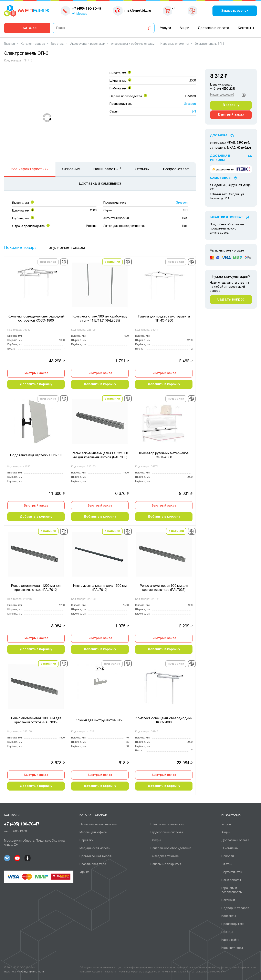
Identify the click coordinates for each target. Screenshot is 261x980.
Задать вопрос (231, 300)
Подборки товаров (235, 908)
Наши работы (231, 880)
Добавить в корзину (36, 384)
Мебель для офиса (93, 832)
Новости (228, 856)
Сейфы (156, 840)
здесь (224, 233)
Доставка (219, 136)
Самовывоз (220, 178)
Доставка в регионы (220, 158)
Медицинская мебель (95, 848)
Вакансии (228, 900)
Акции (184, 28)
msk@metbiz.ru (138, 11)
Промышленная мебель (96, 856)
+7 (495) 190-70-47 (22, 824)
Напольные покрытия (166, 864)
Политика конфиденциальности (24, 972)
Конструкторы (232, 948)
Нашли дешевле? (222, 95)
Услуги (165, 28)
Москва (82, 14)
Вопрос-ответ (176, 169)
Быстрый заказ (36, 373)
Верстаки (86, 840)
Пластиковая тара (93, 864)
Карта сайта (230, 940)
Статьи (227, 864)
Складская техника (165, 856)
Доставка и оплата (213, 28)
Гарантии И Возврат (226, 218)
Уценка (85, 872)
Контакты (246, 28)
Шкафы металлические (167, 824)
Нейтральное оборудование (171, 848)
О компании (230, 848)
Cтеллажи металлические (98, 824)
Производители (233, 924)
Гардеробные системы (167, 832)
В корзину (231, 105)
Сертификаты (232, 872)
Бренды (227, 932)
